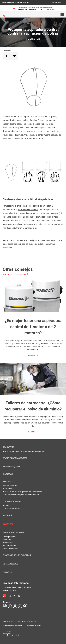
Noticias (7, 515)
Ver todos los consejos (14, 274)
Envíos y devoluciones (10, 548)
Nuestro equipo (11, 467)
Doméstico (8, 447)
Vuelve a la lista (35, 24)
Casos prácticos (8, 489)
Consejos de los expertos (17, 555)
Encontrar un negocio (15, 458)
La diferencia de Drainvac (12, 509)
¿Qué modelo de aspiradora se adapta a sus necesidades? (24, 451)
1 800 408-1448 (56, 2)
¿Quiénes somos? (12, 501)
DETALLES (26, 3)
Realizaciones (10, 564)
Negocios (8, 482)
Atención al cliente (13, 533)
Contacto (8, 524)
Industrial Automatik (10, 486)
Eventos (7, 572)
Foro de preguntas (9, 537)
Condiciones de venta (33, 626)
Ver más (31, 356)
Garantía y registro (9, 546)
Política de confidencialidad (12, 626)
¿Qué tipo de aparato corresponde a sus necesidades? (22, 492)
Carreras (8, 474)
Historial (6, 506)
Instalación (7, 540)
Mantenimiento (8, 543)
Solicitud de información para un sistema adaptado (21, 495)
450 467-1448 (14, 596)
